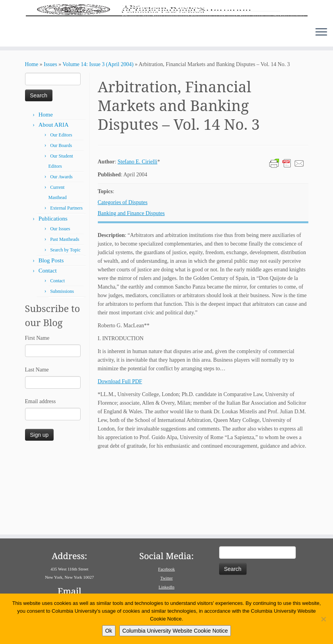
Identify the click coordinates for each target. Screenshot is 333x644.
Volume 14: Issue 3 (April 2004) (98, 136)
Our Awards (61, 249)
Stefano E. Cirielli (137, 234)
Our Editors (61, 207)
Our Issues (60, 301)
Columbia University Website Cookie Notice (175, 631)
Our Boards (61, 217)
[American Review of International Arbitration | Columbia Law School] (166, 46)
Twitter (167, 578)
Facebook (166, 569)
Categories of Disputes (123, 274)
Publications (53, 291)
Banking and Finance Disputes (131, 285)
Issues (50, 136)
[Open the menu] (321, 104)
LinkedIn (166, 587)
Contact (48, 343)
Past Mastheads (65, 311)
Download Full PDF (120, 453)
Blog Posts (51, 332)
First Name (37, 410)
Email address (40, 473)
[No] (323, 619)
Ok (109, 631)
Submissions (62, 363)
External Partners (66, 280)
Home (32, 136)
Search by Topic (65, 322)
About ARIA (53, 197)
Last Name (37, 442)
